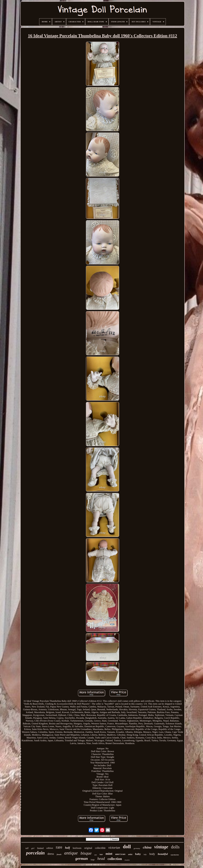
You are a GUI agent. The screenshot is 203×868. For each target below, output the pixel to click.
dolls (175, 847)
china (147, 847)
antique (71, 853)
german (82, 858)
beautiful (163, 854)
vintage (161, 847)
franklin (127, 860)
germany (137, 848)
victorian (114, 848)
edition (50, 848)
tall (27, 848)
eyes (96, 855)
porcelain (35, 853)
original (88, 848)
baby (138, 854)
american (120, 854)
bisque (86, 853)
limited (40, 848)
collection (115, 859)
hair (101, 854)
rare (59, 847)
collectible (100, 848)
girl (33, 848)
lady (145, 854)
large (93, 860)
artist (130, 854)
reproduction (175, 855)
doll (127, 847)
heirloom (77, 848)
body (152, 854)
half (67, 848)
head (101, 859)
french (59, 854)
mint (109, 854)
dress (51, 854)
